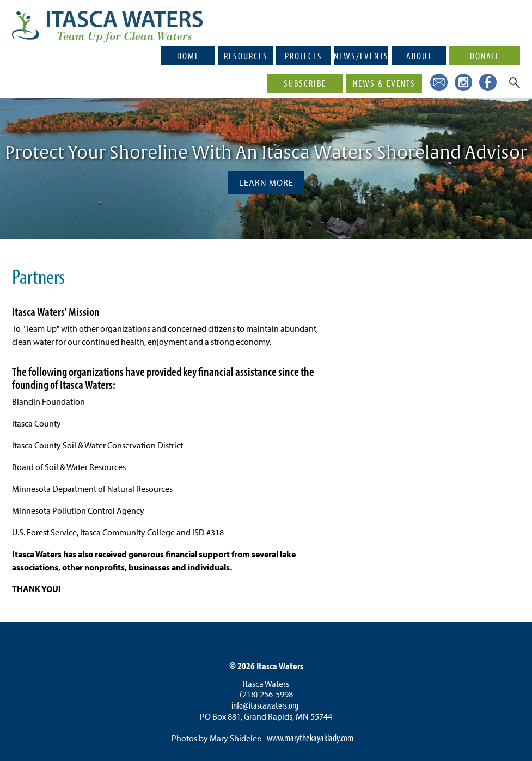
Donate (485, 56)
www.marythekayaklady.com (310, 738)
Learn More (266, 182)
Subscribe (305, 83)
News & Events (384, 83)
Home (188, 56)
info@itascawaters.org (265, 705)
